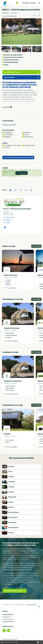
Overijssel (14, 277)
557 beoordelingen (13, 341)
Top (39, 606)
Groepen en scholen (32, 3)
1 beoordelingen (12, 288)
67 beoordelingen (13, 447)
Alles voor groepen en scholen (15, 591)
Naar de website (22, 77)
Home (12, 605)
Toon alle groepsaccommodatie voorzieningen (18, 158)
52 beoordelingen (11, 16)
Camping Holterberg (11, 328)
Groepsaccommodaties (32, 605)
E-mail (8, 223)
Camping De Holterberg (13, 381)
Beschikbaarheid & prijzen (22, 72)
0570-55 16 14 (10, 217)
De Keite (7, 434)
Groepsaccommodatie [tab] (9, 125)
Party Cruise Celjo (11, 275)
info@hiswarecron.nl (9, 622)
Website (8, 220)
